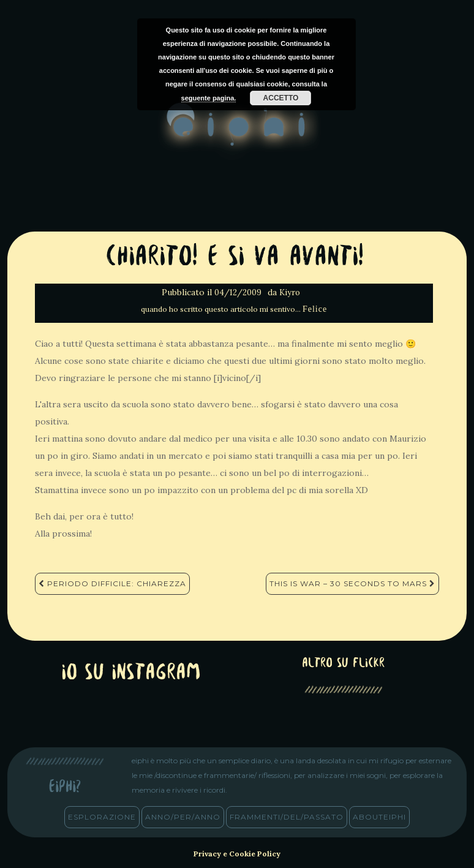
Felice (315, 309)
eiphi (237, 134)
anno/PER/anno (183, 817)
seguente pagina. (209, 98)
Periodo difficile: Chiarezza (112, 583)
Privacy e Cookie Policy (237, 854)
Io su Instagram (131, 674)
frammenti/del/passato (287, 817)
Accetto (281, 98)
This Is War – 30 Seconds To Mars (352, 583)
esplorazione (102, 817)
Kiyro (290, 292)
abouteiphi (379, 817)
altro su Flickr (343, 664)
